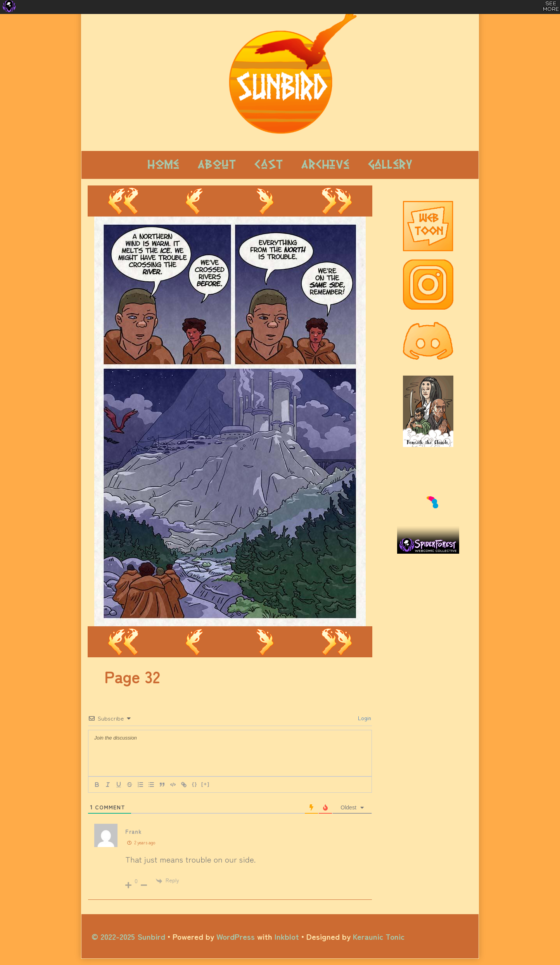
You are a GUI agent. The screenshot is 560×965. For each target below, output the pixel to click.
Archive (325, 165)
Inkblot (287, 936)
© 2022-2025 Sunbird (128, 936)
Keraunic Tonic (379, 936)
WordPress (236, 936)
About (217, 165)
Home (163, 165)
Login (364, 718)
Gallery (390, 165)
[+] (206, 784)
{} (195, 784)
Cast (269, 165)
